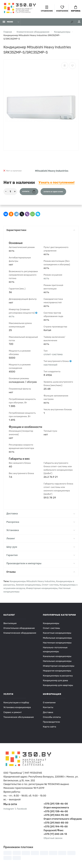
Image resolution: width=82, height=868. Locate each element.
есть (12, 316)
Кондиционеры (51, 623)
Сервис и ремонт (13, 712)
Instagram (9, 809)
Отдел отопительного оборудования (61, 819)
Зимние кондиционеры (28, 585)
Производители (52, 722)
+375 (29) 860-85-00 (56, 823)
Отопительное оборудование (19, 628)
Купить (29, 191)
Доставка (41, 513)
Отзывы (41, 572)
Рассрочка (41, 522)
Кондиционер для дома (56, 680)
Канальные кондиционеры (57, 656)
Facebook (22, 809)
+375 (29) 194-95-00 (56, 826)
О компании (49, 702)
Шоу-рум (41, 547)
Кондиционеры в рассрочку (58, 676)
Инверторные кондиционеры (42, 588)
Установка (41, 530)
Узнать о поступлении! (57, 182)
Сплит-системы (52, 628)
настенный (50, 365)
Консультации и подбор (16, 702)
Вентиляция (10, 623)
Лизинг (41, 538)
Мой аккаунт (79, 22)
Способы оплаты (52, 717)
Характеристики (41, 230)
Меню (8, 22)
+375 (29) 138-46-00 (56, 804)
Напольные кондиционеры (57, 661)
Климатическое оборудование (20, 633)
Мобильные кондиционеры (57, 638)
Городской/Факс (54, 830)
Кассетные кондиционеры (57, 633)
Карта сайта (50, 727)
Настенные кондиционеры (57, 643)
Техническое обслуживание (19, 717)
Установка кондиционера (17, 707)
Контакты (48, 707)
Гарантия (41, 555)
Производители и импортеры (41, 563)
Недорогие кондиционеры (57, 671)
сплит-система (53, 354)
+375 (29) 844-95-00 (56, 815)
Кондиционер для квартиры (58, 685)
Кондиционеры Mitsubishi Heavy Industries (32, 581)
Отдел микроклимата (56, 807)
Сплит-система (50, 585)
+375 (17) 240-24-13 (55, 834)
